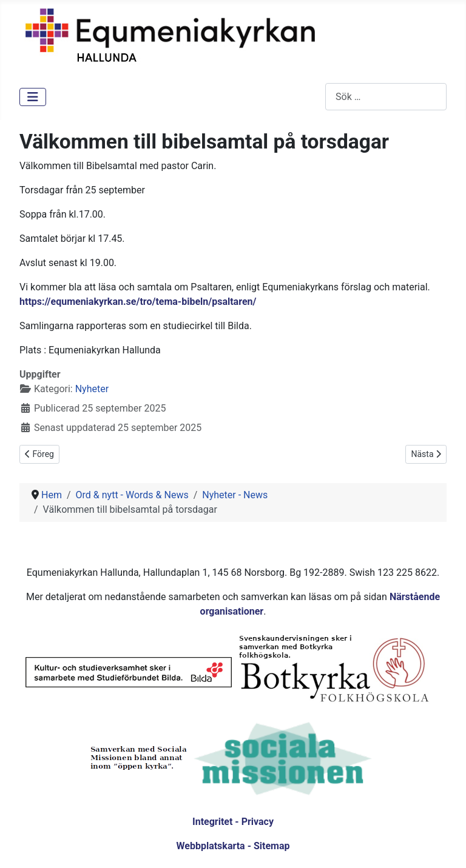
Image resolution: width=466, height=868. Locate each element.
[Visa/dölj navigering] (33, 97)
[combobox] (386, 97)
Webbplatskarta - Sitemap (233, 846)
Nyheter (92, 389)
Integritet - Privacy (233, 822)
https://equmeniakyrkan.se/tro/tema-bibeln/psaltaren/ (138, 302)
